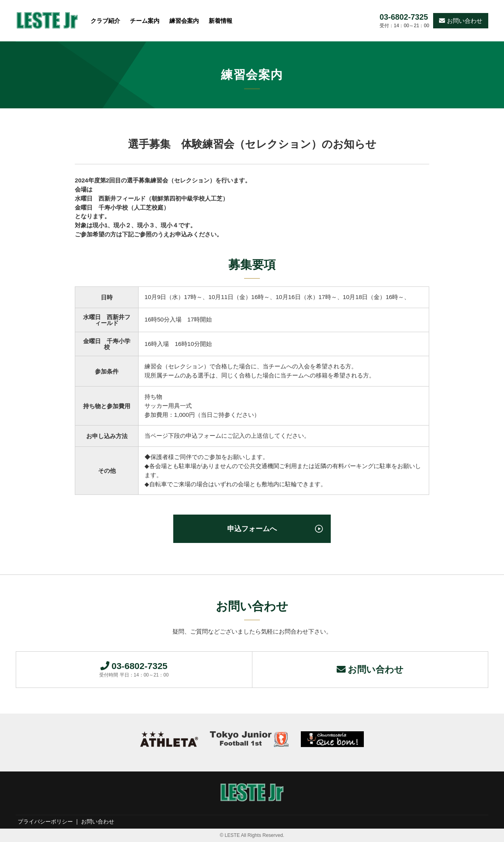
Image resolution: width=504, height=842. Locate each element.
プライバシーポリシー (45, 822)
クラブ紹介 (105, 21)
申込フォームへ (252, 529)
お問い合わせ (461, 21)
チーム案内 (145, 21)
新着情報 (220, 21)
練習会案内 (184, 21)
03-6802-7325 (404, 17)
